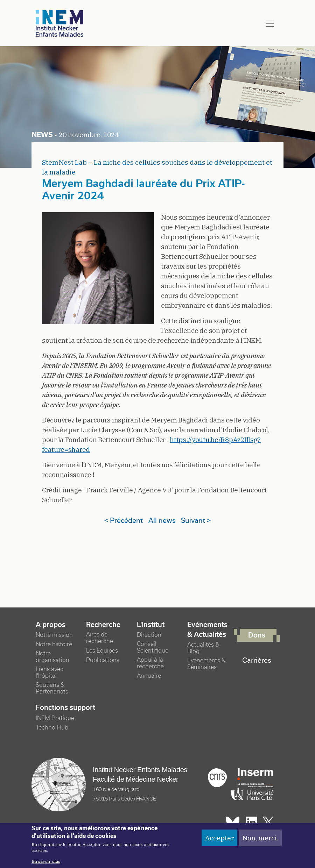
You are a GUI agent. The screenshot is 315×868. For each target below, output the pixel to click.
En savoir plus (46, 863)
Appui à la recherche (150, 663)
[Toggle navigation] (270, 24)
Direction (149, 635)
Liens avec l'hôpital (50, 673)
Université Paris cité (250, 794)
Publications (103, 660)
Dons (257, 635)
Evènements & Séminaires (206, 664)
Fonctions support (65, 707)
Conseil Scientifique (153, 647)
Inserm (255, 778)
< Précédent (124, 520)
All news (162, 520)
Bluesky (233, 823)
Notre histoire (54, 644)
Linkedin (251, 823)
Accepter (219, 839)
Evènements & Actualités (207, 630)
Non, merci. (260, 839)
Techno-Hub (52, 728)
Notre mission (54, 635)
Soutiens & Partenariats (52, 688)
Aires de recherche (100, 638)
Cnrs (217, 778)
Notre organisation (52, 657)
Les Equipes (102, 651)
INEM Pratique (55, 718)
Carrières (257, 660)
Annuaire (149, 676)
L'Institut (151, 625)
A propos (51, 625)
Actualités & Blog (203, 648)
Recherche (103, 625)
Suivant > (196, 520)
